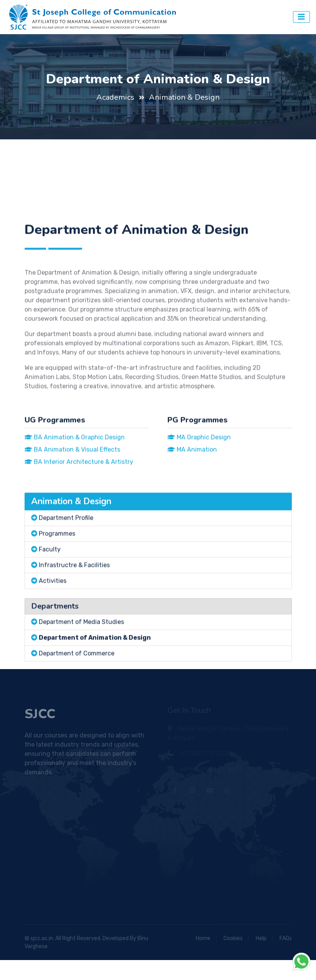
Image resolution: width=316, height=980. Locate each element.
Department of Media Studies (81, 655)
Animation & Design (184, 97)
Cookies (233, 938)
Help (261, 938)
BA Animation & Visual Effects (72, 483)
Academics (115, 97)
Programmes (57, 567)
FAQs (286, 938)
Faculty (50, 583)
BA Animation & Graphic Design (75, 470)
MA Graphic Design (199, 470)
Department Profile (66, 551)
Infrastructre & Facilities (74, 598)
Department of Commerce (77, 687)
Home (203, 938)
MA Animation (192, 483)
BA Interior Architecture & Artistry (79, 495)
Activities (53, 614)
